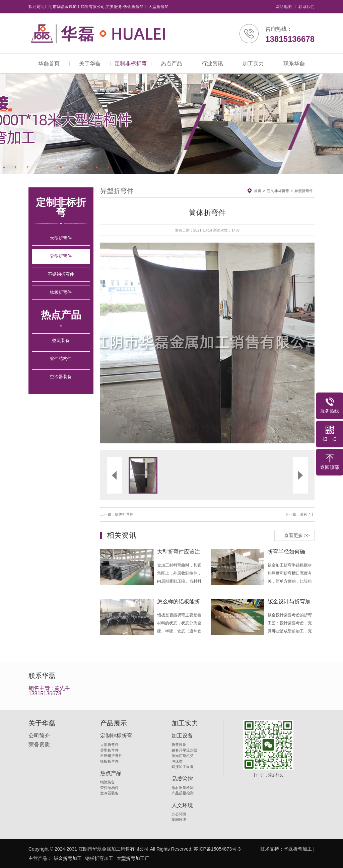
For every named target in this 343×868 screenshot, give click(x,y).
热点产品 (171, 63)
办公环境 (179, 814)
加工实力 (253, 63)
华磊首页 (49, 63)
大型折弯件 (61, 238)
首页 (258, 191)
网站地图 (284, 7)
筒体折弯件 (124, 514)
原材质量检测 (183, 788)
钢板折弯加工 (99, 858)
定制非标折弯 (131, 63)
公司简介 (39, 736)
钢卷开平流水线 (184, 750)
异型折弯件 (61, 256)
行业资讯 (212, 63)
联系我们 (306, 7)
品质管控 (182, 779)
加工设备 (182, 736)
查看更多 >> (297, 535)
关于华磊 (90, 63)
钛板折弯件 (61, 292)
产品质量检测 (183, 793)
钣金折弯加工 (68, 858)
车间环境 (179, 819)
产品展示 (114, 723)
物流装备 (61, 340)
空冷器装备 (61, 377)
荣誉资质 (39, 745)
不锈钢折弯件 (61, 274)
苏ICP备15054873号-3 (217, 849)
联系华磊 (294, 63)
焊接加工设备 (183, 767)
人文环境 (182, 805)
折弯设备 (179, 745)
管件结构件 (61, 359)
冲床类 (177, 761)
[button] (154, 343)
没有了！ (307, 514)
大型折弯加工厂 (133, 858)
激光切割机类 (183, 756)
